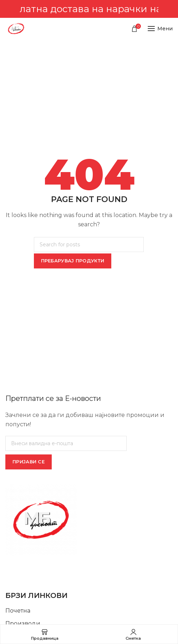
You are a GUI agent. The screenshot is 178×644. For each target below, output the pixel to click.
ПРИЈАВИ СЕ (29, 462)
